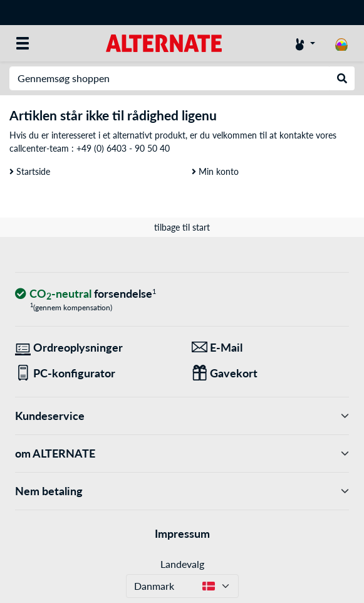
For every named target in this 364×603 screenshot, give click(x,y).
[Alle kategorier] (23, 43)
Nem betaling (182, 491)
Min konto (215, 171)
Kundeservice (182, 416)
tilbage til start (182, 227)
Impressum (182, 533)
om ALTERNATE (182, 454)
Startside (30, 171)
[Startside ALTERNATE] (164, 42)
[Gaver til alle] (271, 373)
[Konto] (305, 43)
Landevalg (182, 564)
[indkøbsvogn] (341, 43)
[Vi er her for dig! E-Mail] (271, 348)
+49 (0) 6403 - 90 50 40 (123, 148)
